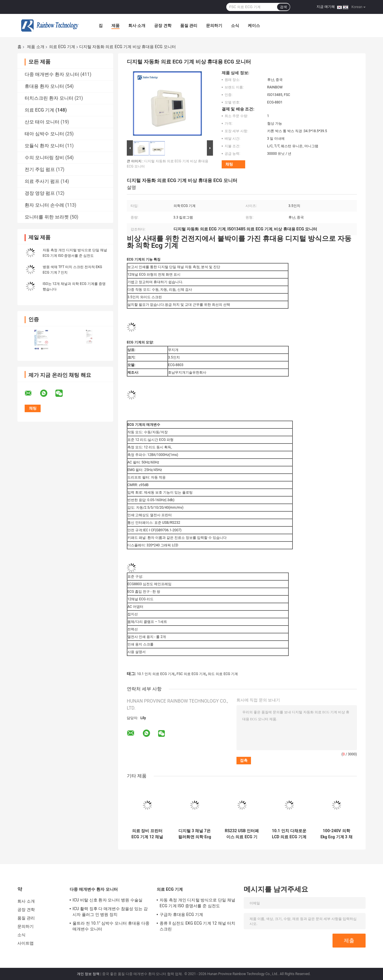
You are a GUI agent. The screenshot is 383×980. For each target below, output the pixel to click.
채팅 (229, 164)
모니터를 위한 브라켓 (47, 217)
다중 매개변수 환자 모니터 (52, 74)
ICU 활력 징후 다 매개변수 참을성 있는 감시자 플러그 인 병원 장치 (110, 912)
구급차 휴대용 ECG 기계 (181, 914)
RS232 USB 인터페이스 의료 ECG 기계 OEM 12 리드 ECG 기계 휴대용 (242, 834)
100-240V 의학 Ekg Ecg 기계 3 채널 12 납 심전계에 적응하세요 (336, 834)
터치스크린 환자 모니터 (49, 98)
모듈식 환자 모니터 (44, 146)
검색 (283, 7)
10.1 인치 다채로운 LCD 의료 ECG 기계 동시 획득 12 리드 (289, 834)
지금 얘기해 (326, 7)
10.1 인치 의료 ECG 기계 (156, 674)
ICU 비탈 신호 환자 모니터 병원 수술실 (108, 900)
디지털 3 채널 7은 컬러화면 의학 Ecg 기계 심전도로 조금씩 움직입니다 (195, 834)
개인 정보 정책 (88, 974)
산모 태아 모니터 (42, 122)
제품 (115, 26)
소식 (235, 26)
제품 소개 (36, 47)
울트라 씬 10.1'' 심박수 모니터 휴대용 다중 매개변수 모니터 (111, 926)
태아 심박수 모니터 (44, 134)
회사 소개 (137, 26)
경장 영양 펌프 (40, 193)
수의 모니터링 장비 (44, 158)
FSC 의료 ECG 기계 (191, 674)
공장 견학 (163, 26)
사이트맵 (26, 943)
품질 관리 (189, 26)
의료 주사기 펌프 (42, 181)
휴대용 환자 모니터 (44, 86)
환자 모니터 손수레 (44, 205)
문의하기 (214, 26)
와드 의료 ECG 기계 (223, 674)
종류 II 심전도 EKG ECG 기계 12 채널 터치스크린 (197, 926)
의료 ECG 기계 (62, 47)
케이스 (254, 26)
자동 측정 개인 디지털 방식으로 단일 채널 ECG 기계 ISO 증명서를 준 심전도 (197, 903)
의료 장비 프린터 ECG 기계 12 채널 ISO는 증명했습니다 (147, 834)
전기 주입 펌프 (40, 169)
